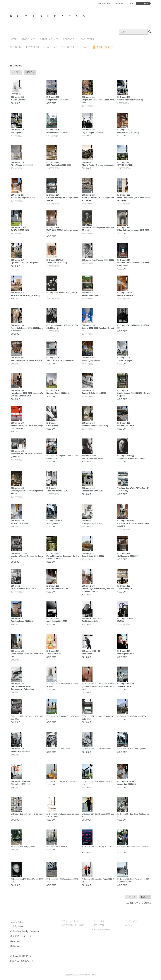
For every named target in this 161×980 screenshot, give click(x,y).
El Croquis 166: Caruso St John (59, 847)
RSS (95, 925)
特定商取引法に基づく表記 (73, 925)
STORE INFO (28, 39)
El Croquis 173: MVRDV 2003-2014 (132, 716)
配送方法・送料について (22, 961)
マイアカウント (131, 921)
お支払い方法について (21, 956)
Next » (30, 72)
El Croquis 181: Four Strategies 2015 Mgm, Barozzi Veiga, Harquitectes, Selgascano (98, 686)
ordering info (49, 39)
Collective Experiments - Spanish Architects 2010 (133, 523)
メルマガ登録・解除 (102, 929)
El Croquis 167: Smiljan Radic (23, 847)
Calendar (102, 47)
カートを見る (99, 921)
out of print (70, 47)
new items (50, 47)
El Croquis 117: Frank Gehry (58, 749)
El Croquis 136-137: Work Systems (132, 749)
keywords (32, 47)
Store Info (15, 941)
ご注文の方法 (17, 926)
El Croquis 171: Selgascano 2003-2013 (62, 781)
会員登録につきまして (21, 936)
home (13, 39)
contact (69, 39)
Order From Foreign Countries (25, 931)
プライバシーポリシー (71, 921)
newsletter (86, 39)
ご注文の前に (17, 922)
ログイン (129, 925)
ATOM (101, 925)
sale (86, 47)
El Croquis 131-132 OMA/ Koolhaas (96, 749)
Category (15, 47)
